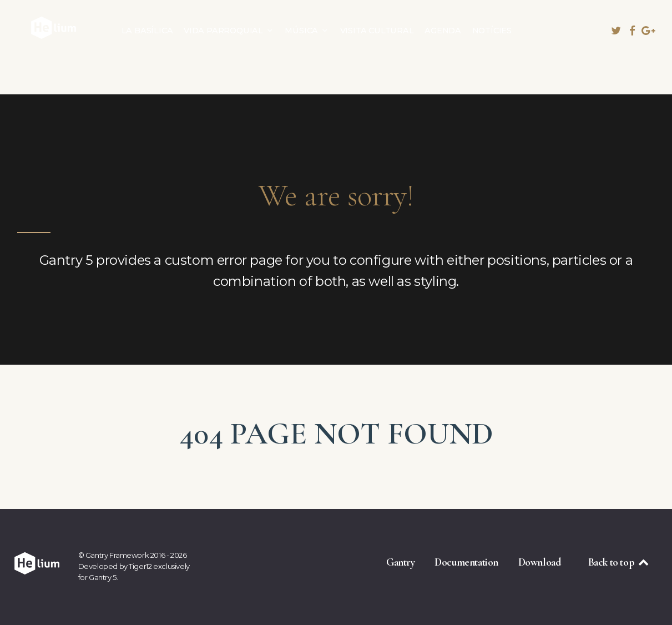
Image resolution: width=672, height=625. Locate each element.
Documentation (466, 562)
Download (540, 562)
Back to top (619, 562)
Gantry (401, 562)
